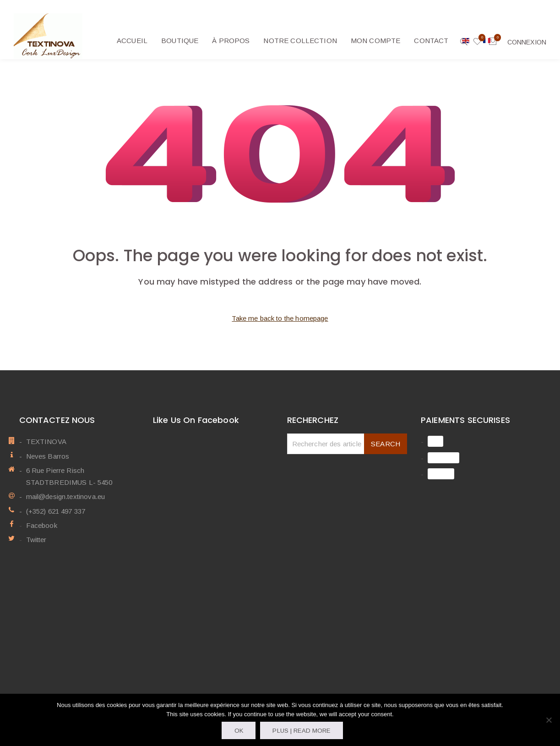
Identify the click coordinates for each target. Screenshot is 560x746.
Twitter (36, 540)
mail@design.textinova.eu (66, 496)
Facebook (42, 525)
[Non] (549, 720)
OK (239, 731)
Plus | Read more (301, 731)
